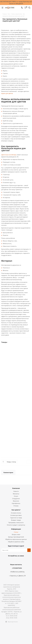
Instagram (13, 560)
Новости (16, 491)
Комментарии (8, 472)
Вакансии (16, 501)
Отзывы (16, 506)
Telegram (18, 560)
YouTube (22, 560)
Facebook (9, 560)
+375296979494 (17, 568)
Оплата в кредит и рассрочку (16, 525)
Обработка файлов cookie (16, 542)
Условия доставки (16, 515)
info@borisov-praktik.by (17, 572)
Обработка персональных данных (16, 539)
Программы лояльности (16, 523)
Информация (16, 529)
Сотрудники (16, 499)
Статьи (16, 532)
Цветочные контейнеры (9, 155)
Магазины (16, 494)
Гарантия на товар (16, 518)
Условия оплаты (16, 513)
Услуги (16, 496)
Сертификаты (16, 503)
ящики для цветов (7, 93)
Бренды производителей (16, 537)
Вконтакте (5, 560)
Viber (26, 560)
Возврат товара (16, 520)
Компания (16, 488)
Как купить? (16, 510)
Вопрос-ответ (16, 534)
